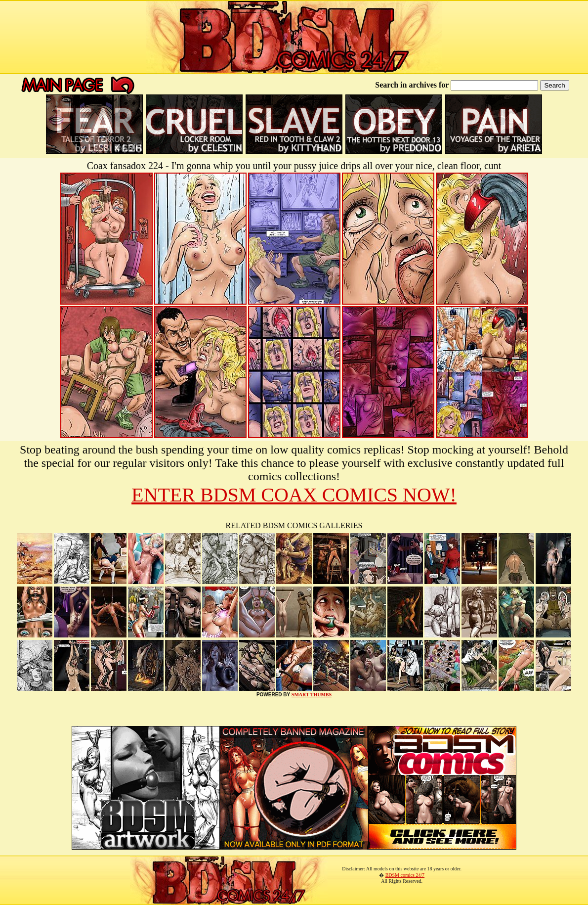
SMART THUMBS (312, 695)
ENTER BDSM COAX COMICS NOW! (294, 495)
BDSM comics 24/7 (405, 875)
